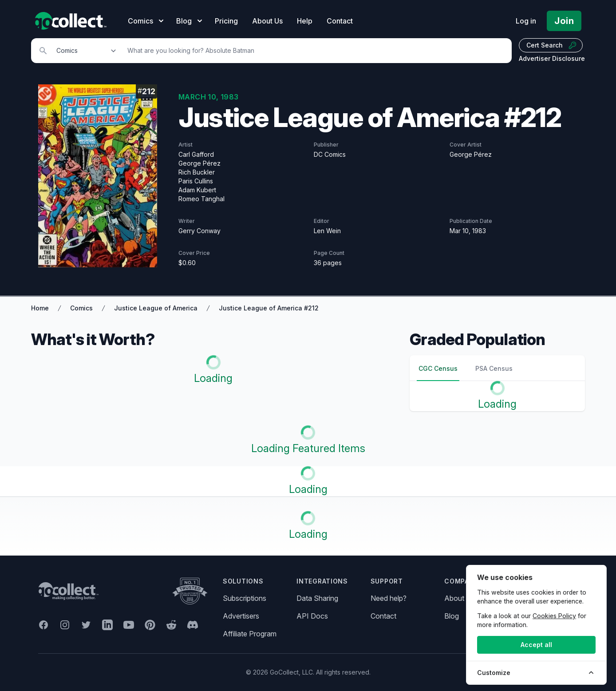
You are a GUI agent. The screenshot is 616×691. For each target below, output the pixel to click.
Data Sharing (317, 598)
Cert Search (552, 45)
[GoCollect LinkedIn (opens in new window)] (107, 625)
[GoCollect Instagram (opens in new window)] (65, 625)
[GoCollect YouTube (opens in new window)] (129, 625)
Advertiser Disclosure (552, 58)
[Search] (315, 51)
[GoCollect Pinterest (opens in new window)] (150, 625)
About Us (267, 21)
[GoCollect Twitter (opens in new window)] (86, 625)
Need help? (389, 598)
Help (305, 21)
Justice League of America (156, 308)
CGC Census (438, 368)
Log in (526, 21)
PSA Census (494, 368)
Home (40, 308)
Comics (81, 308)
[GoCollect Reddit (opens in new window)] (171, 625)
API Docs (312, 616)
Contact (340, 21)
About (454, 598)
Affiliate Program (250, 634)
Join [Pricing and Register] (564, 21)
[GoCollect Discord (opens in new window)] (193, 625)
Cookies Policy (554, 616)
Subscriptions (245, 598)
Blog (452, 616)
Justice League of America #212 (269, 308)
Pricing (226, 21)
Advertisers (241, 616)
